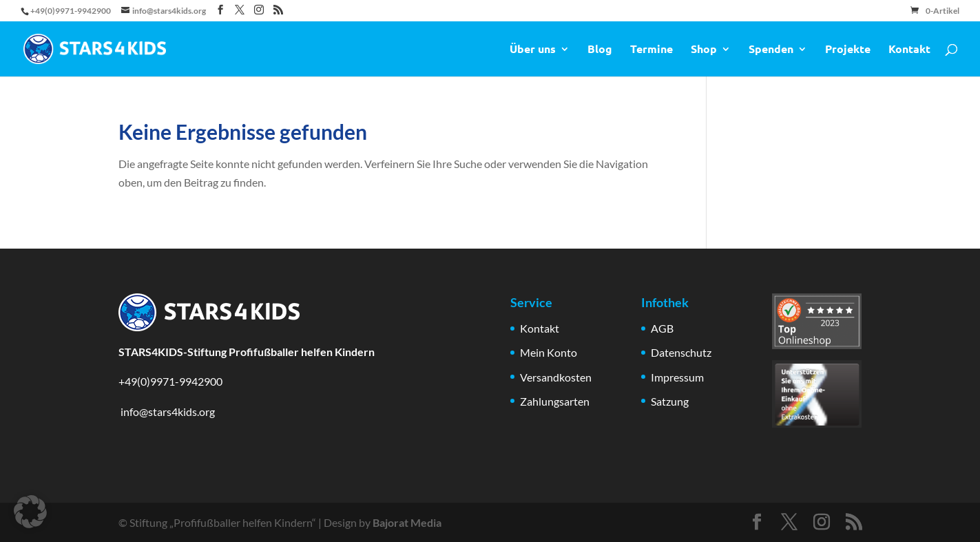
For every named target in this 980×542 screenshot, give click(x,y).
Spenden (771, 50)
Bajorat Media (407, 522)
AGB (662, 328)
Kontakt (909, 50)
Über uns (533, 50)
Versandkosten (556, 377)
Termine (651, 50)
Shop (704, 50)
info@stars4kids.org (167, 411)
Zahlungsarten (555, 401)
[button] (30, 512)
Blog (600, 50)
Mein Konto (549, 352)
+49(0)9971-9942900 (170, 381)
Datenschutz (681, 352)
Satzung (670, 401)
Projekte (848, 50)
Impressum (677, 377)
